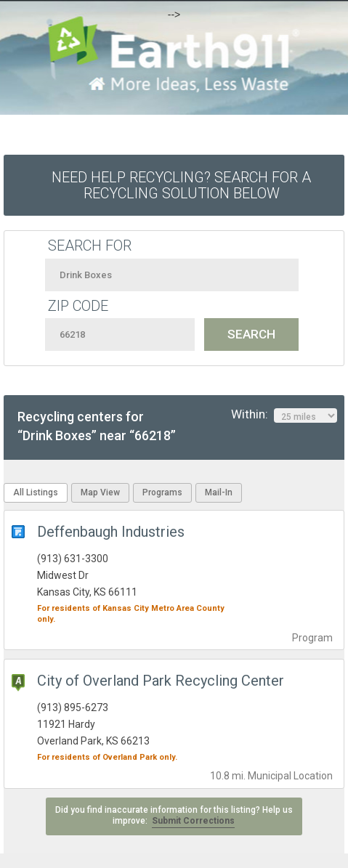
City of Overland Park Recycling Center (161, 681)
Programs (162, 492)
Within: (284, 415)
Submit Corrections (193, 821)
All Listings (36, 492)
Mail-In (219, 492)
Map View (100, 492)
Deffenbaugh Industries (111, 532)
